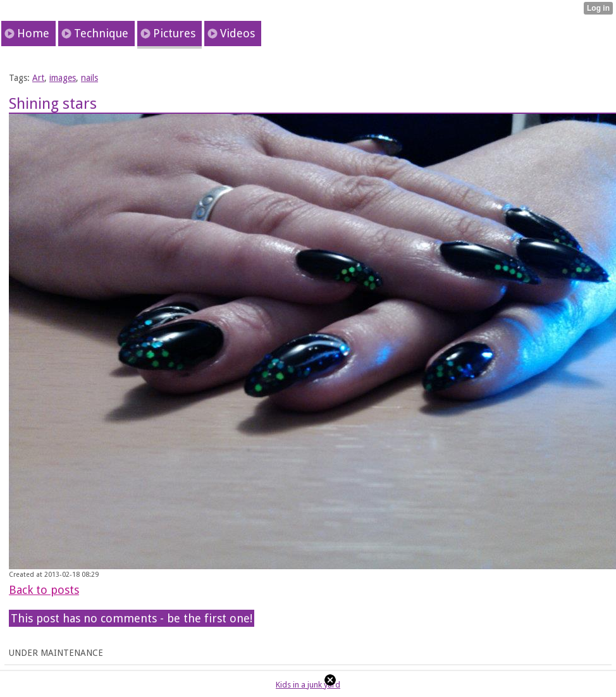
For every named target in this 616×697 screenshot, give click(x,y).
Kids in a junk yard (308, 685)
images (63, 78)
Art (38, 78)
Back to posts (44, 590)
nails (89, 78)
